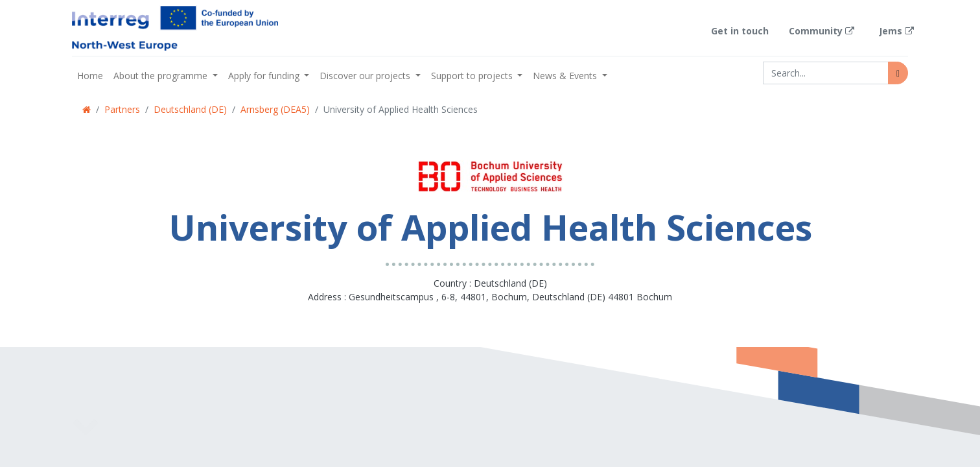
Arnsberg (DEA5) (275, 109)
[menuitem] (90, 76)
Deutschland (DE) (190, 109)
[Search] (898, 73)
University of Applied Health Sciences (401, 109)
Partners (122, 109)
